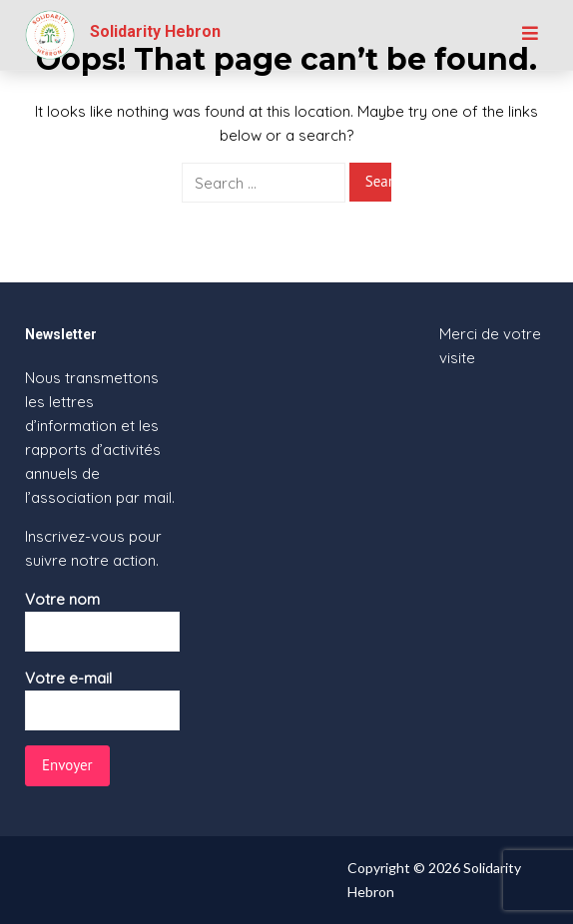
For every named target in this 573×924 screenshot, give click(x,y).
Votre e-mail (102, 699)
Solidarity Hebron (155, 31)
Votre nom (102, 621)
